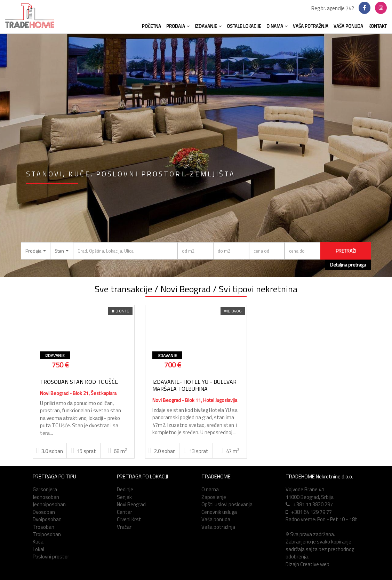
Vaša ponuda (216, 519)
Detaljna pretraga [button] (348, 265)
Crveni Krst (129, 519)
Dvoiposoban (47, 519)
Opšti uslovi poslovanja (227, 504)
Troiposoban (47, 534)
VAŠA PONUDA (348, 26)
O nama (210, 489)
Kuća (38, 542)
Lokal (38, 549)
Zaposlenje (214, 497)
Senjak (124, 497)
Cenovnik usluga (219, 512)
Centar (125, 512)
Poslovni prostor (51, 557)
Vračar (124, 527)
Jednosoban (46, 497)
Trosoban (43, 527)
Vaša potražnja (218, 527)
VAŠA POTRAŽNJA (311, 26)
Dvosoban (44, 512)
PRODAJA (178, 26)
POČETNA (151, 26)
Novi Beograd (131, 504)
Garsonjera (45, 489)
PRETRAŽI (346, 251)
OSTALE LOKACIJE (244, 26)
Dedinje (125, 489)
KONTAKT (378, 26)
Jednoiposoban (49, 504)
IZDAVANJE (208, 26)
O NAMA (277, 26)
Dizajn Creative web (307, 564)
